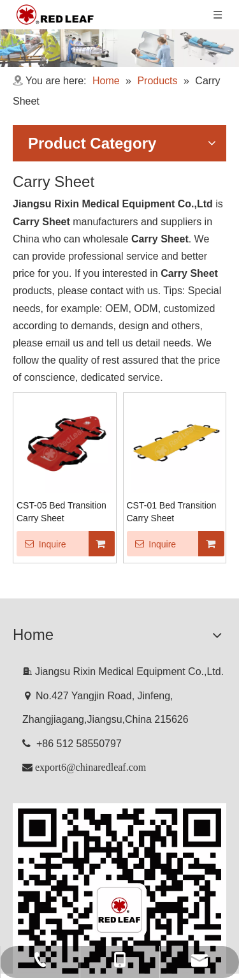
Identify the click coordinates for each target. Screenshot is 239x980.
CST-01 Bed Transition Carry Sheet (172, 512)
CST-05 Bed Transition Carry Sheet (62, 512)
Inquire (41, 544)
